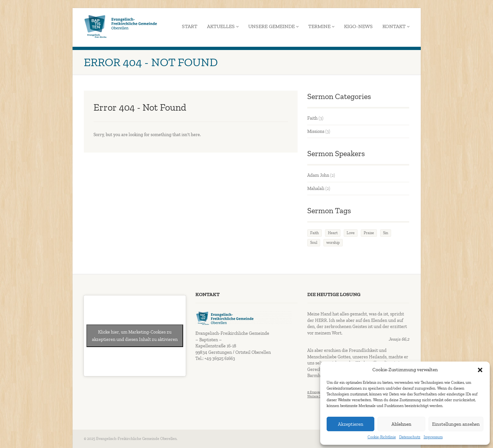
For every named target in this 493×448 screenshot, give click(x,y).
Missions (316, 131)
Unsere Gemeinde (273, 26)
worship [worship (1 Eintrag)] (333, 243)
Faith (312, 118)
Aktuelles (223, 26)
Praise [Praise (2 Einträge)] (369, 233)
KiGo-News (358, 26)
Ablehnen (401, 424)
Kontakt (396, 26)
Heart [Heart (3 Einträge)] (333, 233)
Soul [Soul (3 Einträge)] (314, 243)
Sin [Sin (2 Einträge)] (386, 233)
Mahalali (316, 189)
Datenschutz (410, 437)
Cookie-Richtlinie (382, 437)
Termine (321, 26)
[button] (480, 370)
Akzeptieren (351, 424)
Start (190, 26)
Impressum (433, 437)
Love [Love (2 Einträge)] (351, 233)
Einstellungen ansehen (456, 424)
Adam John (318, 175)
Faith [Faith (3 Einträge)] (315, 233)
